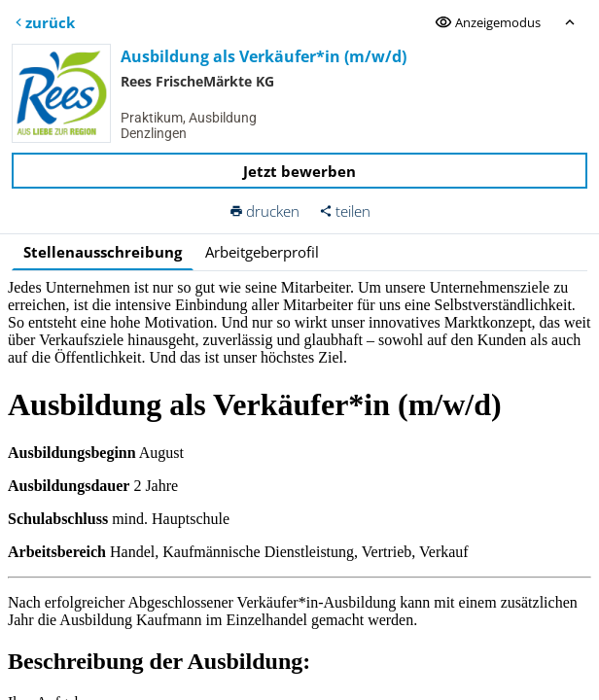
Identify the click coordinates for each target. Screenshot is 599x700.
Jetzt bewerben (299, 171)
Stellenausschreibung (103, 252)
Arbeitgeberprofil (262, 252)
